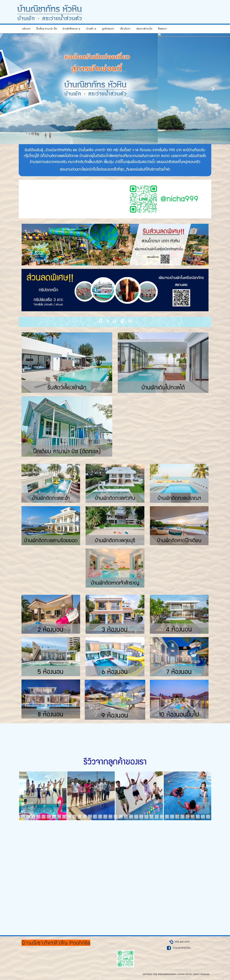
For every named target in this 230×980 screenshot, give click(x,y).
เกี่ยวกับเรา (125, 29)
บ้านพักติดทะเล (71, 29)
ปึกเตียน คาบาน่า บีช (46, 29)
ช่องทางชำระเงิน (144, 29)
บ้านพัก (91, 29)
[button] (17, 89)
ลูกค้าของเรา (108, 29)
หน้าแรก (26, 29)
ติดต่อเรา (162, 29)
